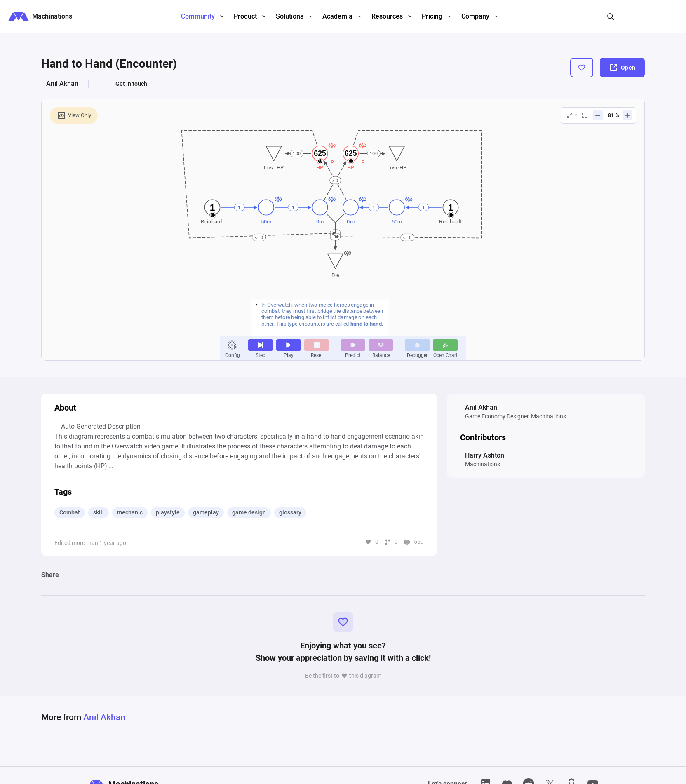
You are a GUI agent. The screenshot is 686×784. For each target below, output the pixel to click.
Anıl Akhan (62, 83)
